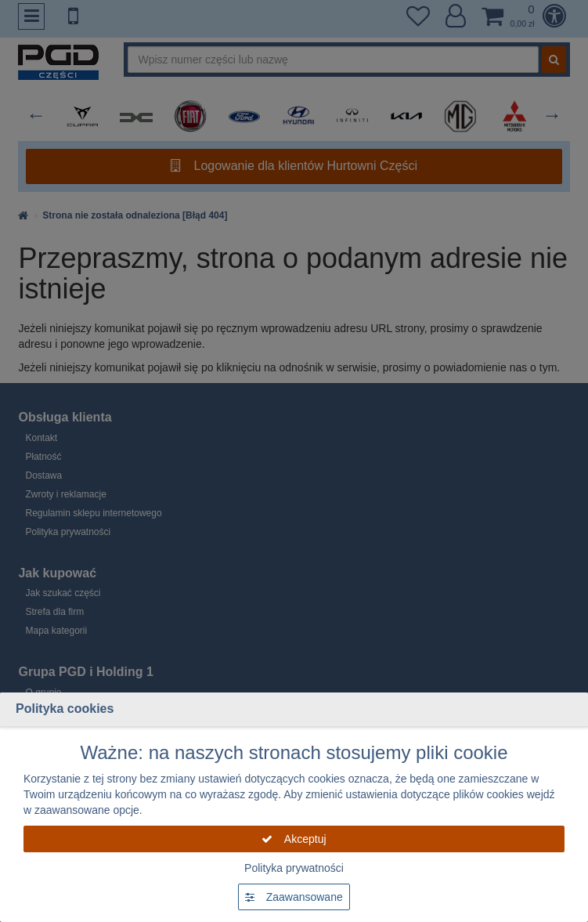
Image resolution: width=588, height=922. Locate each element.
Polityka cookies (65, 709)
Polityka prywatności (294, 868)
